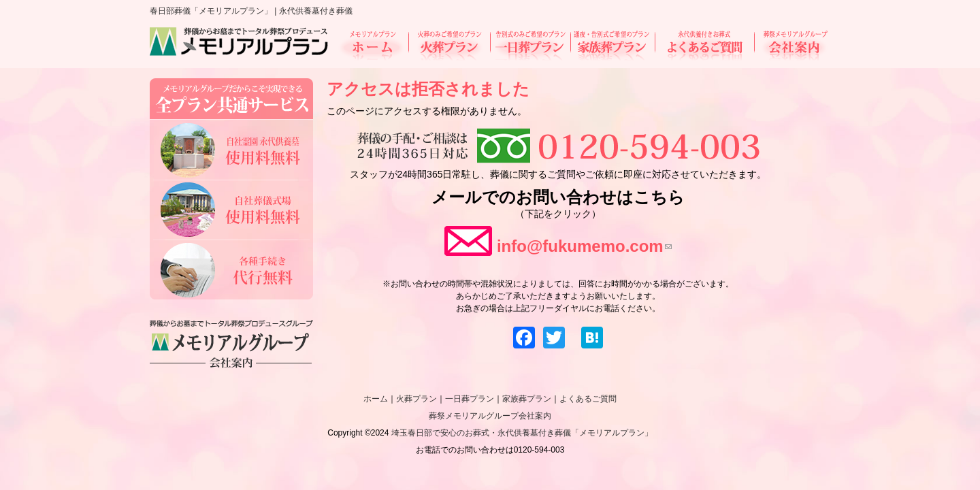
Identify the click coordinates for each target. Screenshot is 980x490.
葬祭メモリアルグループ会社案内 (490, 416)
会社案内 (791, 46)
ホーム (373, 46)
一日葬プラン (530, 46)
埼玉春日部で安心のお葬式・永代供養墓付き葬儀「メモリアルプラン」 (522, 433)
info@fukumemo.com (584, 246)
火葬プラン (449, 46)
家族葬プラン (612, 46)
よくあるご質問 (704, 46)
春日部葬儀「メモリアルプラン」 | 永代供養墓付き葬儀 (251, 11)
